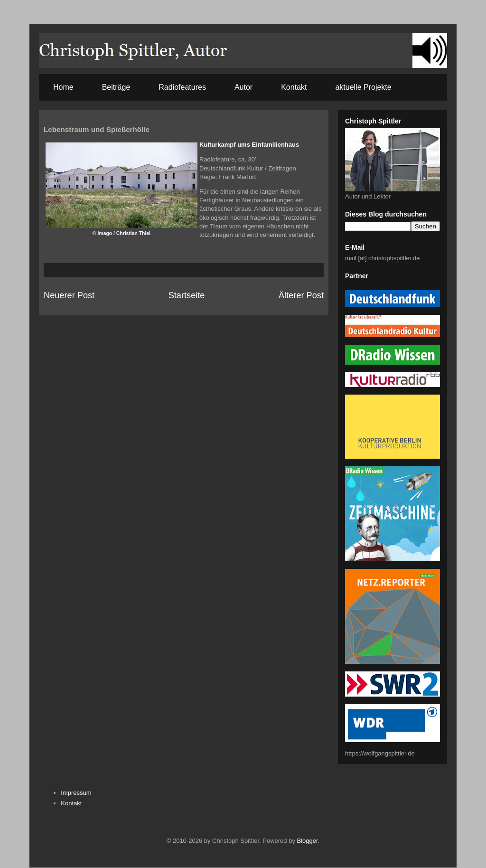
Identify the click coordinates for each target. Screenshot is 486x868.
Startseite (187, 295)
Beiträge (116, 87)
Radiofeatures (182, 87)
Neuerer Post (69, 295)
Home (63, 87)
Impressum (76, 793)
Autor (243, 87)
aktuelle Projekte (363, 87)
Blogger (308, 841)
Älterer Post (301, 295)
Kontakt (294, 87)
